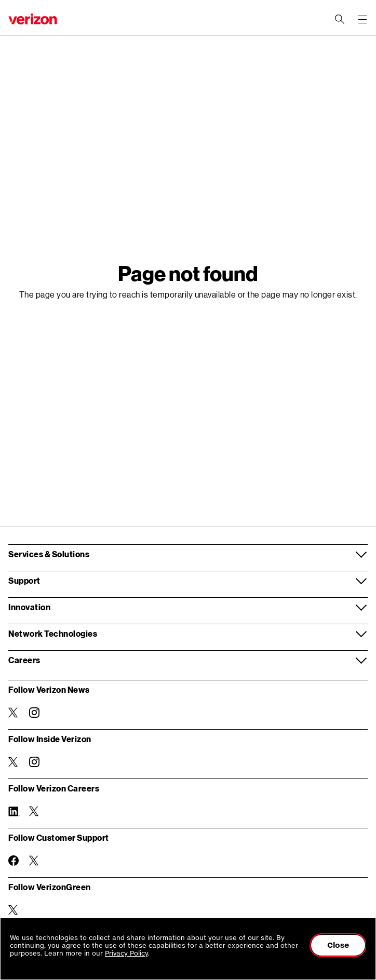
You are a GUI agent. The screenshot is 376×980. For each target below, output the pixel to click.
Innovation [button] (29, 607)
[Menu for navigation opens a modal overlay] (362, 19)
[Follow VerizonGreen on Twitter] (14, 910)
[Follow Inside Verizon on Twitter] (14, 762)
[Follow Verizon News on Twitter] (14, 713)
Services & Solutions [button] (49, 554)
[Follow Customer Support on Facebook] (14, 861)
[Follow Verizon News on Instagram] (34, 713)
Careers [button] (24, 660)
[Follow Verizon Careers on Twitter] (34, 811)
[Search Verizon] (340, 19)
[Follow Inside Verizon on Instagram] (34, 762)
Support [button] (24, 580)
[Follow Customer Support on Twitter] (34, 861)
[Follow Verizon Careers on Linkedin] (14, 811)
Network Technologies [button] (53, 633)
